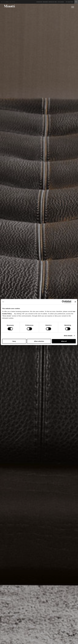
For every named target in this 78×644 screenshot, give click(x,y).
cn (10, 2)
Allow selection (39, 341)
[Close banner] (75, 302)
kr (14, 2)
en (2, 2)
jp (12, 2)
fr (7, 2)
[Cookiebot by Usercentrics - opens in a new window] (63, 302)
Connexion (39, 2)
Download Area (53, 2)
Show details (68, 336)
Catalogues (61, 2)
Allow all (64, 341)
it (4, 2)
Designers (45, 2)
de (5, 2)
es (9, 2)
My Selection (72, 2)
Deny (14, 341)
